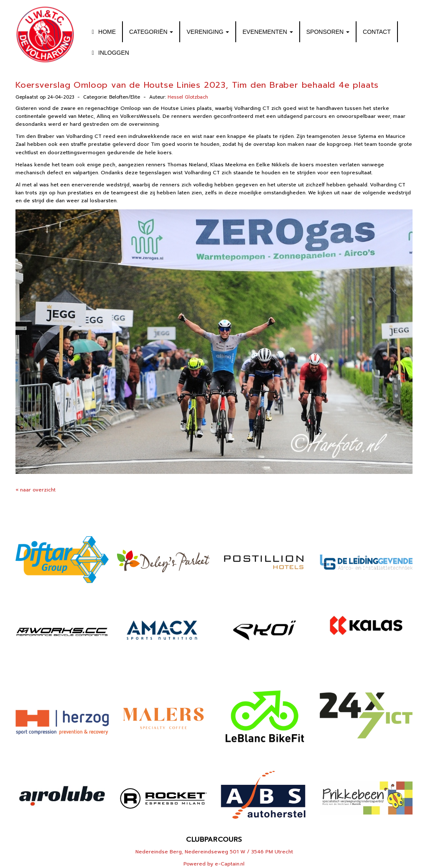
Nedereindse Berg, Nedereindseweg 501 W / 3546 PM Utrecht (214, 852)
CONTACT (377, 32)
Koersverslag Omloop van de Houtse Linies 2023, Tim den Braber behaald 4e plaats (197, 85)
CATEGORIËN (151, 32)
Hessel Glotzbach (188, 97)
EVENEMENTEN (267, 32)
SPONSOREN (328, 32)
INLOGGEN (109, 53)
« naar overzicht (36, 490)
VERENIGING (208, 32)
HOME (103, 32)
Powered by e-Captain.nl (214, 864)
